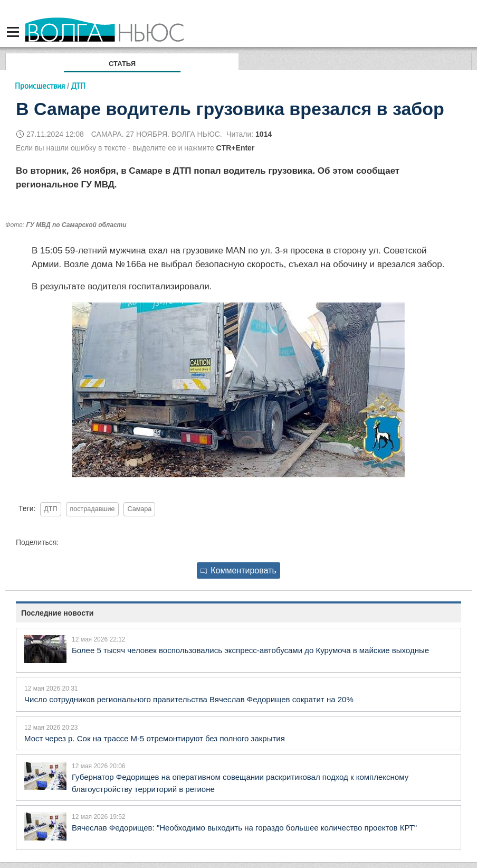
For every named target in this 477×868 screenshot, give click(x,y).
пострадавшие (92, 509)
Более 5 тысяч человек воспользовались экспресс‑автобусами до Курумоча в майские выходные (250, 650)
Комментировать (238, 570)
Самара (139, 509)
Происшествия (40, 86)
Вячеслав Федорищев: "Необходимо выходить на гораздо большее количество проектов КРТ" (244, 828)
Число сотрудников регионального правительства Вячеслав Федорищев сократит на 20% (189, 699)
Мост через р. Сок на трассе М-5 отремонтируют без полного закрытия (155, 738)
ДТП (50, 509)
